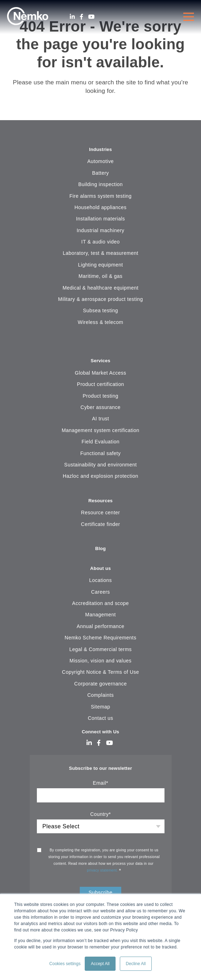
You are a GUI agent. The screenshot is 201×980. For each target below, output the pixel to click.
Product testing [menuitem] (100, 396)
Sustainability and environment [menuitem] (100, 465)
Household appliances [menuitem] (100, 207)
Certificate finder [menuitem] (100, 524)
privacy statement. (103, 870)
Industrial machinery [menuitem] (100, 230)
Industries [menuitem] (100, 149)
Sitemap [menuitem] (100, 707)
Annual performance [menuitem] (100, 626)
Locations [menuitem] (100, 580)
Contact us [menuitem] (101, 718)
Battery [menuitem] (101, 173)
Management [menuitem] (100, 615)
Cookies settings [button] (65, 964)
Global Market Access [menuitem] (100, 373)
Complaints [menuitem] (100, 695)
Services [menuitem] (101, 361)
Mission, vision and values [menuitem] (100, 661)
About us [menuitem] (100, 568)
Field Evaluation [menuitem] (100, 442)
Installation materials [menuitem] (101, 219)
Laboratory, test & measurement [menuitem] (100, 253)
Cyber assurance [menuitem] (100, 407)
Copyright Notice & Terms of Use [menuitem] (100, 672)
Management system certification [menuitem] (100, 430)
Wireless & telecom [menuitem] (100, 322)
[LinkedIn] (72, 17)
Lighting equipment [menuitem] (100, 265)
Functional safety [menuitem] (101, 453)
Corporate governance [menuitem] (100, 684)
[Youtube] (91, 17)
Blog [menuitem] (101, 548)
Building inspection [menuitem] (101, 184)
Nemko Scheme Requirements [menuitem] (100, 638)
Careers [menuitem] (100, 592)
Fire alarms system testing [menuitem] (101, 196)
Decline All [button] (136, 964)
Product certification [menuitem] (100, 384)
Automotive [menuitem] (100, 161)
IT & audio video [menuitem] (100, 242)
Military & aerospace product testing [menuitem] (100, 299)
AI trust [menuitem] (100, 419)
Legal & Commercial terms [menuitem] (100, 649)
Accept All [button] (100, 964)
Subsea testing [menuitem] (100, 310)
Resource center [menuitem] (101, 513)
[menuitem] (100, 344)
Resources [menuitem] (100, 501)
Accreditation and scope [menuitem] (100, 603)
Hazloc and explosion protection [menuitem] (100, 476)
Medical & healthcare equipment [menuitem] (100, 288)
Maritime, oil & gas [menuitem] (100, 276)
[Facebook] (82, 17)
